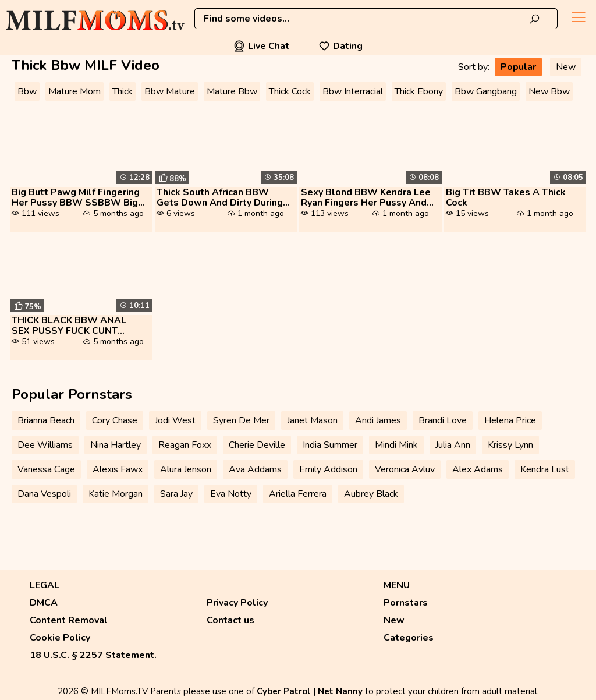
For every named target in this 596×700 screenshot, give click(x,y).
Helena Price (510, 420)
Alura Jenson (186, 469)
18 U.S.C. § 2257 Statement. (93, 655)
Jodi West (175, 420)
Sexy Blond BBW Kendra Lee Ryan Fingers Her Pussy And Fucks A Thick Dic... (366, 197)
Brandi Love (443, 420)
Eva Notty (231, 494)
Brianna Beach (46, 420)
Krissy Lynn (510, 445)
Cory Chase (115, 420)
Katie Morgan (116, 494)
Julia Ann (453, 445)
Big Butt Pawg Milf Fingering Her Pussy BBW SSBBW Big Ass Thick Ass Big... (76, 197)
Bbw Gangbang (486, 91)
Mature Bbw (232, 91)
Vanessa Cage (46, 469)
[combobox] (376, 19)
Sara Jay (176, 494)
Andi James (378, 420)
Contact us (230, 620)
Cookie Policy (60, 638)
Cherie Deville (257, 445)
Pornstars (406, 603)
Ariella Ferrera (298, 494)
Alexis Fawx (118, 469)
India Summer (330, 445)
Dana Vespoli (44, 494)
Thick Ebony (419, 91)
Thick (123, 91)
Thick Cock (290, 91)
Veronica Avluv (405, 469)
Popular (518, 67)
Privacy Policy (237, 603)
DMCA (44, 603)
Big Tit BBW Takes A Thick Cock (506, 197)
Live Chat (261, 46)
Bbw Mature (170, 91)
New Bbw (549, 91)
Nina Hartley (116, 445)
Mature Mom (74, 91)
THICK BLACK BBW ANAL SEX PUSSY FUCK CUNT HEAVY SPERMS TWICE (69, 326)
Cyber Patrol (284, 691)
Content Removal (69, 620)
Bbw (27, 91)
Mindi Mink (396, 445)
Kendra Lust (545, 469)
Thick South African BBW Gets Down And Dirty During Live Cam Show (220, 197)
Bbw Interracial (353, 91)
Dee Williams (45, 445)
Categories (409, 638)
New (566, 67)
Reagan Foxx (185, 445)
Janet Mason (312, 420)
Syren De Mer (241, 420)
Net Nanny (340, 691)
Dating (340, 46)
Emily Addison (328, 469)
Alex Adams (478, 469)
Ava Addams (255, 469)
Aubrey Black (371, 494)
